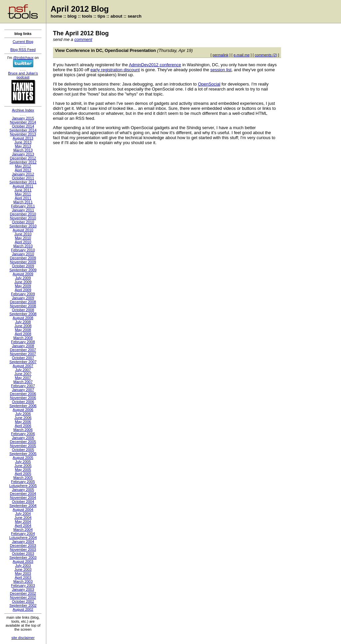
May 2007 (23, 378)
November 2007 (23, 354)
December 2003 (23, 545)
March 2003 (23, 581)
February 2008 (23, 342)
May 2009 (23, 286)
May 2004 (23, 522)
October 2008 (23, 310)
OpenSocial (209, 84)
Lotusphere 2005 (23, 486)
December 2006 (23, 394)
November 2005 (23, 446)
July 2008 (23, 322)
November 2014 (23, 122)
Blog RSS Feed (23, 50)
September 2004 (23, 506)
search (135, 16)
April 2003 (23, 577)
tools (87, 16)
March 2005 (23, 478)
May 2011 (23, 194)
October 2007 (23, 358)
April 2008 (23, 334)
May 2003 (23, 573)
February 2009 (23, 294)
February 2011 (23, 206)
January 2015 (23, 118)
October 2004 (23, 502)
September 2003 (23, 557)
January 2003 (23, 589)
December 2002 (23, 593)
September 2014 (23, 130)
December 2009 (23, 258)
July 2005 (23, 462)
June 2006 (23, 418)
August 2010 (23, 230)
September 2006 (23, 406)
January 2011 (23, 210)
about (116, 16)
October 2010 (23, 222)
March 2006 (23, 430)
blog (72, 16)
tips (101, 16)
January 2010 (23, 254)
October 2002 (23, 601)
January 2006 (23, 438)
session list (221, 70)
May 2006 (23, 422)
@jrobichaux (23, 58)
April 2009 (23, 290)
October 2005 (23, 450)
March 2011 (23, 202)
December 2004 (23, 494)
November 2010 (23, 218)
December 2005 (23, 442)
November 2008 (23, 306)
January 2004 (23, 541)
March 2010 (23, 246)
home (56, 16)
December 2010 (23, 214)
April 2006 (23, 426)
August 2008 (23, 318)
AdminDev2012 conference (155, 65)
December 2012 (23, 158)
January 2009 (23, 298)
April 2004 (23, 526)
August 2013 (23, 138)
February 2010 (23, 250)
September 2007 (23, 362)
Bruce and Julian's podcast (23, 75)
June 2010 (23, 234)
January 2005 (23, 490)
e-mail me (241, 55)
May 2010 (23, 238)
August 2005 (23, 458)
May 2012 (23, 166)
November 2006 (23, 398)
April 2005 (23, 474)
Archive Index (23, 110)
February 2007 (23, 386)
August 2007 (23, 366)
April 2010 (23, 242)
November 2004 (23, 498)
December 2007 (23, 350)
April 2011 (23, 198)
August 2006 (23, 410)
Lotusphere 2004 (23, 537)
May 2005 (23, 470)
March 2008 (23, 338)
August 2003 (23, 561)
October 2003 (23, 553)
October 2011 (23, 178)
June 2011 (23, 190)
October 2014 (23, 126)
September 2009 (23, 270)
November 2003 (23, 549)
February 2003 (23, 585)
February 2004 (23, 534)
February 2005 (23, 482)
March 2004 (23, 530)
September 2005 (23, 454)
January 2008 (23, 346)
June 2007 (23, 374)
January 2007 (23, 390)
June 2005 (23, 466)
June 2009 (23, 282)
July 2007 (23, 370)
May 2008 (23, 330)
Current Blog (23, 42)
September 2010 (23, 226)
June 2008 (23, 326)
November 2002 (23, 597)
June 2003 (23, 569)
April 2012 (23, 170)
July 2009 (23, 278)
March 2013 (23, 150)
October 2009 (23, 266)
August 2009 (23, 274)
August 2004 (23, 510)
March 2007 (23, 382)
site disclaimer (23, 638)
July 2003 (23, 565)
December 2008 (23, 302)
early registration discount (115, 70)
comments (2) (266, 55)
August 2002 (23, 609)
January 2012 (23, 174)
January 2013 (23, 154)
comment (83, 39)
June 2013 (23, 142)
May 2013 (23, 146)
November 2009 (23, 262)
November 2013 (23, 134)
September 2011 (23, 182)
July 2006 (23, 414)
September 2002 (23, 605)
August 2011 (23, 186)
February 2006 (23, 434)
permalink (220, 55)
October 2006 (23, 402)
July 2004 (23, 514)
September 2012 (23, 162)
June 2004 (23, 518)
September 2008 (23, 314)
